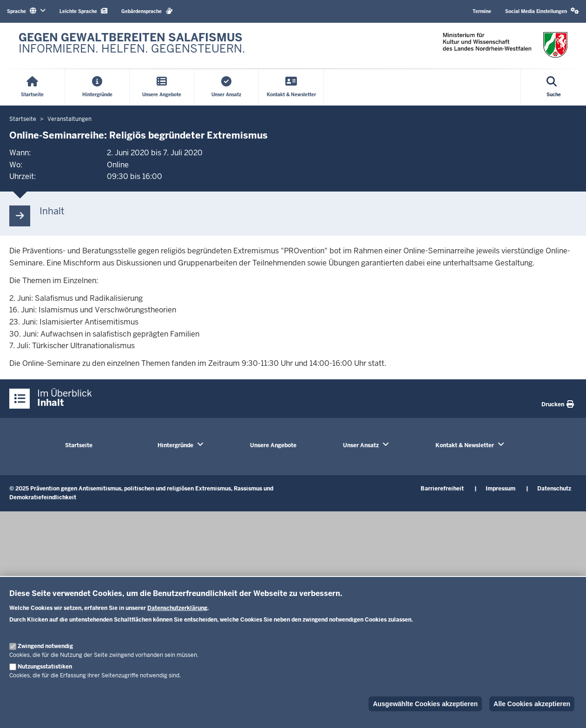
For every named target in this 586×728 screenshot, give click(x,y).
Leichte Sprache (83, 11)
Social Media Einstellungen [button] (542, 11)
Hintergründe (175, 445)
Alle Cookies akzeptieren (532, 704)
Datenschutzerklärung (177, 608)
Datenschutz (554, 489)
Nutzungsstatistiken (45, 667)
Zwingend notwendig (45, 646)
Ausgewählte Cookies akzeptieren (425, 704)
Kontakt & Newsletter (465, 445)
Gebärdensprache (147, 11)
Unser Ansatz (361, 445)
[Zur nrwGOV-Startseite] (132, 46)
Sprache (26, 11)
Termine (482, 11)
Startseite (79, 445)
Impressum (500, 489)
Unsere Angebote (273, 445)
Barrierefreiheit (442, 489)
